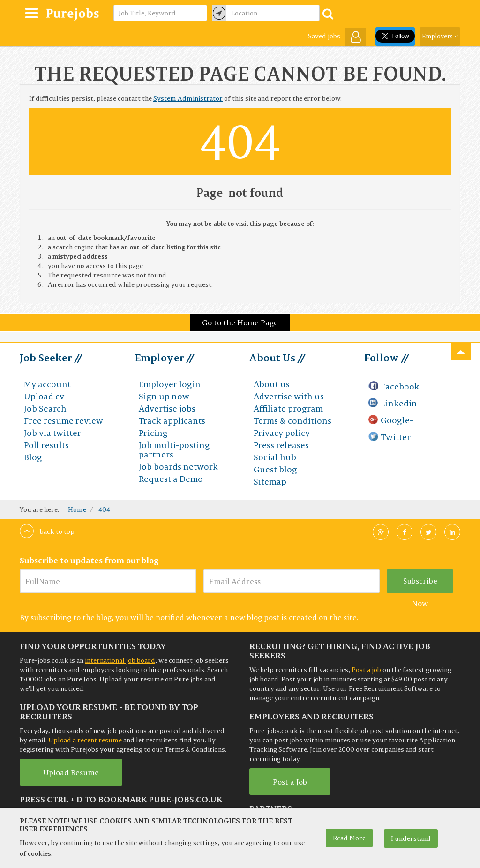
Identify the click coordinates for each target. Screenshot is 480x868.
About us (272, 384)
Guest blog (275, 469)
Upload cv (44, 396)
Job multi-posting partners (174, 450)
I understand (411, 838)
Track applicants (172, 421)
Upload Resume (71, 772)
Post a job (366, 670)
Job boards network (178, 467)
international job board (120, 660)
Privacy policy (282, 433)
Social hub (275, 457)
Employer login (170, 384)
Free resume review (64, 421)
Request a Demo (171, 479)
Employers (440, 36)
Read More (349, 838)
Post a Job (290, 782)
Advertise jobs (167, 408)
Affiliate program (288, 408)
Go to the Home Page (240, 322)
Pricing (153, 433)
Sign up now (164, 396)
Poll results (46, 445)
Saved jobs (324, 36)
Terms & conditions (292, 421)
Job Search (45, 408)
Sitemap (270, 482)
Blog (33, 457)
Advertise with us (289, 396)
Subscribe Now (420, 584)
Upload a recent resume (85, 740)
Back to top (47, 531)
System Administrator (188, 98)
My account (47, 384)
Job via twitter (52, 433)
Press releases (281, 445)
